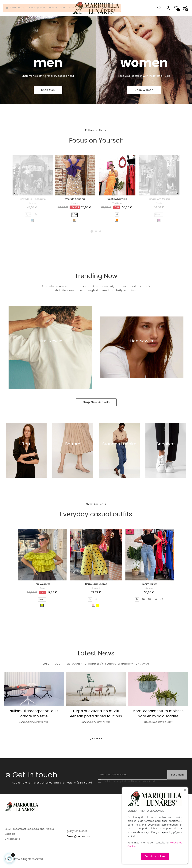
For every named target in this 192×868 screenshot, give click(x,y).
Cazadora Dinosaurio (33, 209)
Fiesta (75, 213)
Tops (42, 598)
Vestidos (117, 213)
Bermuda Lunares (96, 594)
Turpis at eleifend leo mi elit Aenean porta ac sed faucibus (96, 724)
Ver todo (96, 749)
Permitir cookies (155, 856)
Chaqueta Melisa (159, 209)
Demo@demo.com (78, 847)
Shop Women (144, 100)
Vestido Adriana (75, 209)
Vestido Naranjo (117, 209)
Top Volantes (42, 594)
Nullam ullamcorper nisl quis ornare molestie (34, 724)
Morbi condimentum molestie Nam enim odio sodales (158, 724)
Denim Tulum (150, 594)
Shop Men (48, 100)
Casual (33, 213)
